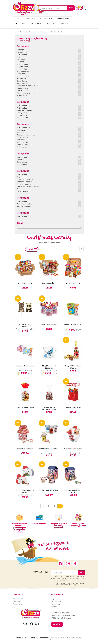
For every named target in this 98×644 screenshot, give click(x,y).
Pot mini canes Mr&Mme (49, 449)
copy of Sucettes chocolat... (25, 325)
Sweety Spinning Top (73, 324)
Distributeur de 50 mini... (49, 490)
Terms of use (55, 604)
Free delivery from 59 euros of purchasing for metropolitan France (20, 528)
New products (18, 599)
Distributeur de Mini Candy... (73, 491)
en (85, 9)
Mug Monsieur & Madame (49, 367)
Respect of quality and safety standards (59, 526)
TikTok (75, 564)
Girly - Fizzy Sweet (49, 324)
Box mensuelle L (25, 283)
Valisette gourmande (25, 366)
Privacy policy (21, 638)
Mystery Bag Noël (73, 407)
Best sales (17, 601)
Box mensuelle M (49, 283)
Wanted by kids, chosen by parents (78, 524)
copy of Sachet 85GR (25, 407)
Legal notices (33, 638)
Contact (57, 624)
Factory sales (18, 604)
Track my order (56, 601)
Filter (30, 249)
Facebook (61, 564)
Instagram (68, 564)
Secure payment (39, 523)
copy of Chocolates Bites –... (73, 367)
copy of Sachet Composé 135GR (49, 408)
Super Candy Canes (25, 449)
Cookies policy (44, 638)
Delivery (54, 607)
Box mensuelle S (73, 283)
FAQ (52, 599)
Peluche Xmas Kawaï (73, 449)
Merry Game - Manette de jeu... (25, 491)
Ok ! (71, 8)
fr (85, 7)
